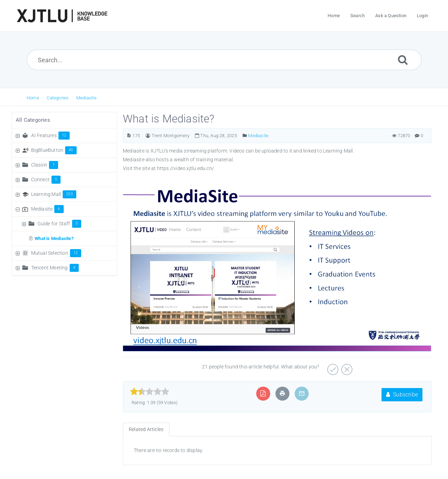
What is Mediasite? (54, 238)
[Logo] (62, 16)
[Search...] (224, 60)
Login (422, 16)
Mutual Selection (56, 253)
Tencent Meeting (55, 268)
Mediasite (86, 98)
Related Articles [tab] (146, 429)
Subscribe (402, 395)
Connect (46, 179)
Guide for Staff (59, 224)
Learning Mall (54, 194)
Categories (58, 98)
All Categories (33, 120)
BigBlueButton (54, 150)
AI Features (51, 135)
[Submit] (403, 60)
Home (33, 98)
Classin (45, 165)
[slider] (150, 392)
